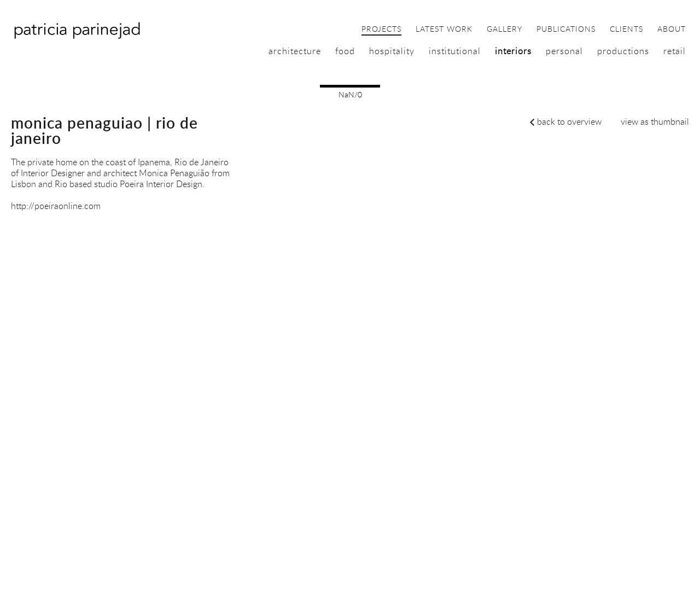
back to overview (569, 121)
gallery (504, 30)
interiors (513, 51)
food (345, 51)
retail (675, 51)
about (672, 30)
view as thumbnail (655, 121)
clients (626, 30)
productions (623, 51)
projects (381, 30)
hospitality (392, 51)
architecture (295, 51)
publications (566, 30)
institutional (455, 51)
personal (564, 51)
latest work (444, 30)
